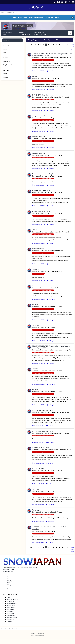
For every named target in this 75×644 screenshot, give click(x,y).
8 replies (49, 484)
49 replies (50, 463)
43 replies (51, 71)
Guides (9, 583)
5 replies (50, 243)
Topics (5, 49)
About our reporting (13, 599)
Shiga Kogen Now (12, 617)
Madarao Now (11, 607)
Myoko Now (10, 609)
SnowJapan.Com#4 (57, 97)
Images (5, 74)
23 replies (51, 185)
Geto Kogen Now (12, 603)
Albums (5, 77)
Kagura (34, 76)
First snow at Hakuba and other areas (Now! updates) (50, 528)
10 (59, 45)
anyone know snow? (39, 248)
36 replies (51, 148)
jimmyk (53, 470)
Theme (34, 633)
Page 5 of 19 (73, 47)
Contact (9, 589)
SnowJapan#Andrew (58, 58)
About (9, 587)
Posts (5, 52)
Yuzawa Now (11, 619)
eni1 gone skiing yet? (39, 137)
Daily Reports (11, 581)
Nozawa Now (11, 615)
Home (9, 577)
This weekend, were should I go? (43, 174)
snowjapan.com (8, 571)
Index (8, 597)
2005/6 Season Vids (38, 230)
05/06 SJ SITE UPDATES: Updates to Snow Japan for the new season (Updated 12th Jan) (52, 55)
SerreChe (54, 288)
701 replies (51, 299)
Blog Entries (7, 61)
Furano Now (10, 601)
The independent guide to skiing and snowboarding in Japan (20, 567)
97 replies (51, 90)
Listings (9, 585)
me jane (54, 271)
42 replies (51, 131)
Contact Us (41, 633)
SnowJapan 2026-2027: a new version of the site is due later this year (36, 17)
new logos (35, 269)
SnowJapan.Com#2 (38, 58)
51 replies (51, 110)
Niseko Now (10, 613)
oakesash (54, 251)
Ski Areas (9, 579)
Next (64, 45)
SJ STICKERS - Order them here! (43, 95)
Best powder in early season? (41, 116)
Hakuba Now (11, 605)
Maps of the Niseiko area (40, 468)
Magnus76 (55, 118)
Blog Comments (8, 65)
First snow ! (36, 286)
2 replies (50, 280)
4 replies (50, 264)
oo (52, 78)
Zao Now (9, 621)
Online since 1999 (9, 569)
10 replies (49, 542)
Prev (32, 45)
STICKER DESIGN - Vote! (40, 448)
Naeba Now (10, 611)
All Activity (6, 40)
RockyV (54, 139)
